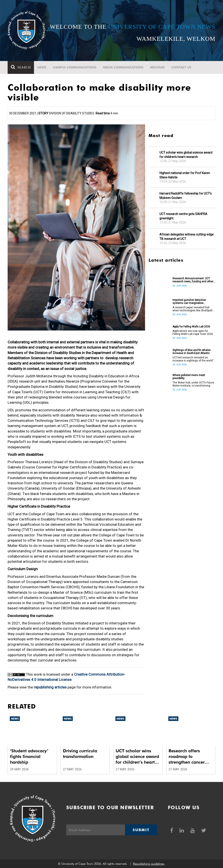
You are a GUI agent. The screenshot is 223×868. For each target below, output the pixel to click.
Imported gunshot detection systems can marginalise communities (189, 302)
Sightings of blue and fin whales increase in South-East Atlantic (192, 352)
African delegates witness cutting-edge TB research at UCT (187, 237)
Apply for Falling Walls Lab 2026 (191, 327)
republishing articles (50, 687)
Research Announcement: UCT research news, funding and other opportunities (193, 280)
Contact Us (181, 67)
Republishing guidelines (149, 864)
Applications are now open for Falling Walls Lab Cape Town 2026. (193, 332)
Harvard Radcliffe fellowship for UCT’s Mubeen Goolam (186, 196)
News (42, 67)
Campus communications (75, 67)
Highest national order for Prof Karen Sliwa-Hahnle (185, 175)
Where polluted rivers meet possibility (189, 377)
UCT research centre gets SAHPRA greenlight (183, 216)
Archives (157, 67)
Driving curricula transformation (80, 754)
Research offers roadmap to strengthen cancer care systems (187, 757)
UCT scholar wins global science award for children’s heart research (186, 155)
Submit (141, 830)
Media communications (123, 67)
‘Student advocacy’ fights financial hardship (29, 756)
